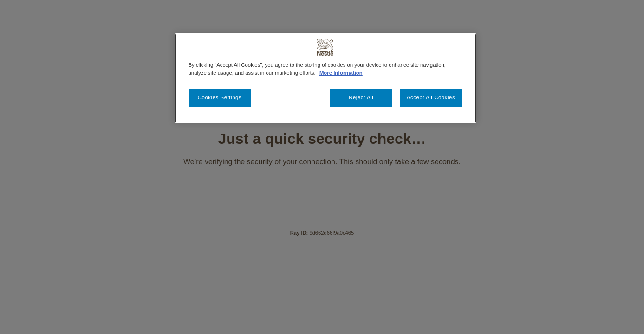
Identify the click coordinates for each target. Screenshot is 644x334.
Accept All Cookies (431, 97)
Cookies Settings (220, 97)
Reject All (361, 97)
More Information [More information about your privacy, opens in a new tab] (341, 73)
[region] (325, 78)
